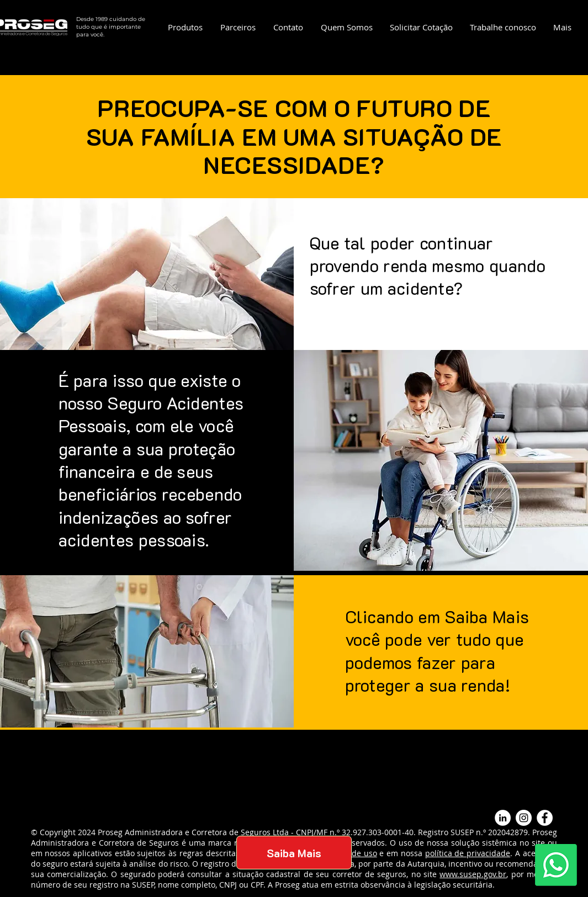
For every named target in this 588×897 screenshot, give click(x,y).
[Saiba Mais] (294, 853)
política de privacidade (468, 853)
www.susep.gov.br (473, 874)
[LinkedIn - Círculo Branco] (503, 818)
